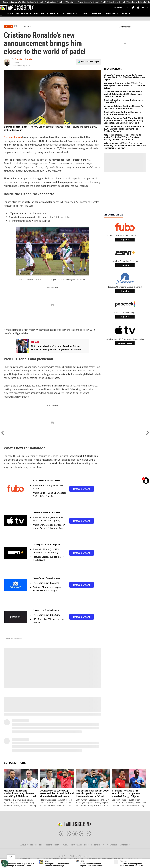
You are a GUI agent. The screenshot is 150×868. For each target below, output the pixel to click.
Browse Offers (82, 489)
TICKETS (126, 13)
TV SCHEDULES (69, 13)
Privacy (65, 845)
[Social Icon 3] (82, 833)
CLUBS (85, 13)
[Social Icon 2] (75, 833)
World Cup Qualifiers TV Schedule (31, 2)
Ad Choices (112, 845)
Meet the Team (52, 845)
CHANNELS (112, 13)
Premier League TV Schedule (89, 2)
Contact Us (125, 845)
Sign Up (125, 240)
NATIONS (98, 13)
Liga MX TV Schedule (127, 2)
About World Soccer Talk (31, 845)
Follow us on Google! (90, 62)
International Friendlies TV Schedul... (61, 2)
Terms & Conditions (80, 845)
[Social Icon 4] (88, 833)
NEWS (10, 13)
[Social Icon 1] (68, 833)
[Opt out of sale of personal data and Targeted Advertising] (5, 863)
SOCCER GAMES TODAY (27, 13)
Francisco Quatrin (23, 59)
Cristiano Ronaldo (13, 137)
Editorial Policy (98, 845)
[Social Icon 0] (62, 833)
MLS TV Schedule (109, 2)
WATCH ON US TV (50, 13)
